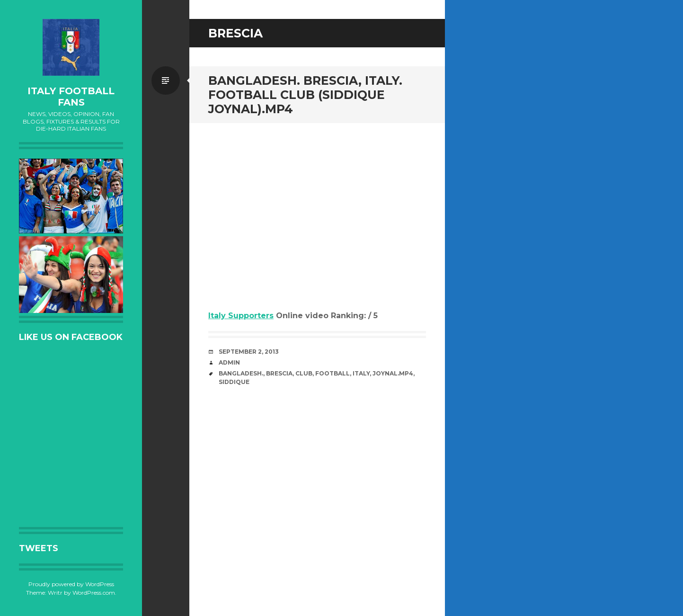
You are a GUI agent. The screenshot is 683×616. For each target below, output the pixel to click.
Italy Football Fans (71, 97)
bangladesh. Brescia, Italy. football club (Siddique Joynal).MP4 (305, 95)
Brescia (279, 373)
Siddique (234, 382)
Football (333, 373)
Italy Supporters (241, 316)
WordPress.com (94, 593)
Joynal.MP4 (393, 373)
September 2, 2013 (249, 352)
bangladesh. (241, 373)
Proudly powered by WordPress (71, 584)
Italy (361, 373)
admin (229, 362)
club (304, 373)
